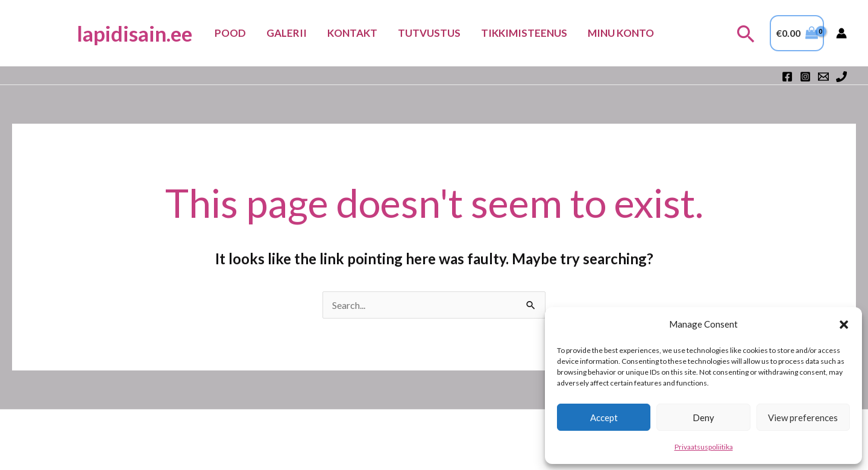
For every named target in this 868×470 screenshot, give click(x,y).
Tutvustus (429, 33)
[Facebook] (787, 77)
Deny (703, 418)
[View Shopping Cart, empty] (797, 33)
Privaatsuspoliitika (704, 447)
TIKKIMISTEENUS (524, 33)
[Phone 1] (841, 77)
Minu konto (621, 33)
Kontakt (352, 33)
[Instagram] (805, 77)
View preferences (803, 418)
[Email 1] (823, 77)
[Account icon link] (841, 33)
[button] (844, 325)
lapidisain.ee (134, 33)
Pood (230, 33)
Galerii (287, 33)
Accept (604, 418)
